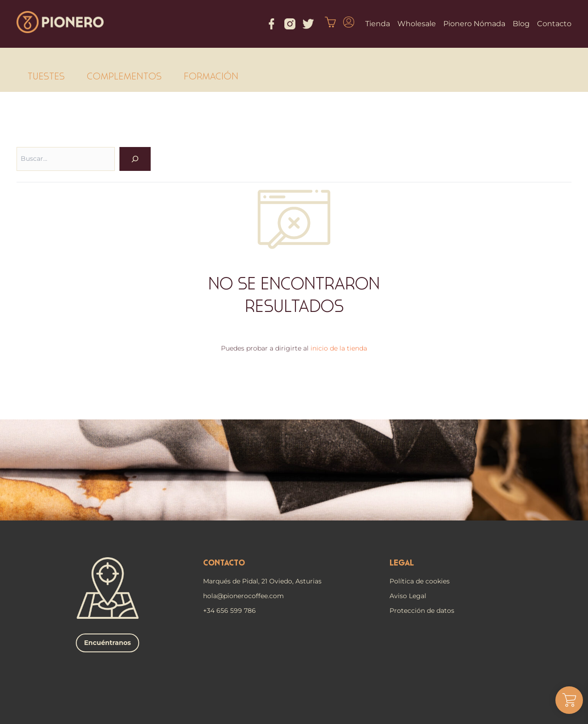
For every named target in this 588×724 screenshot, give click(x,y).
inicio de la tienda (339, 348)
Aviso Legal (408, 596)
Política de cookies (420, 581)
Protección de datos (422, 611)
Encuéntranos (107, 643)
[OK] (135, 159)
